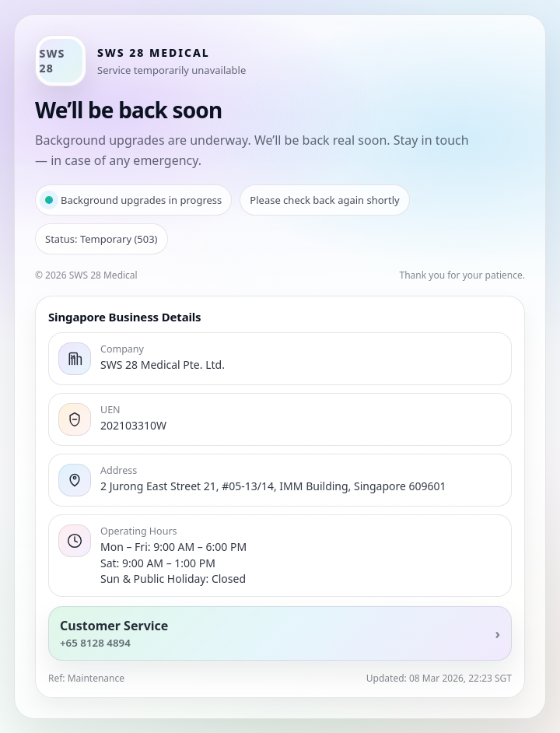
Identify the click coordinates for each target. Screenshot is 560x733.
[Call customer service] (280, 633)
